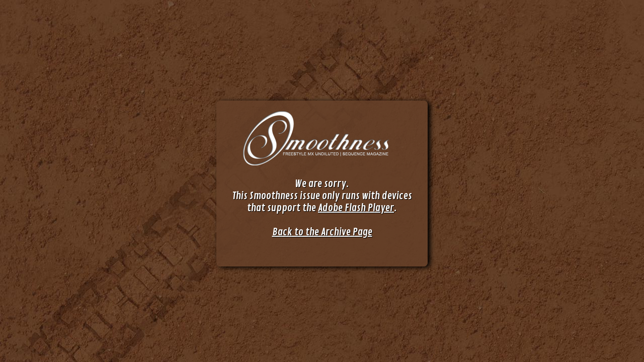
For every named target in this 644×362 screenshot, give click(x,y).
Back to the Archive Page (322, 232)
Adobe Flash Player (356, 208)
